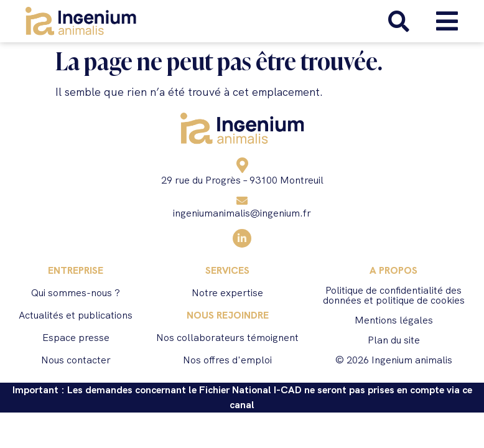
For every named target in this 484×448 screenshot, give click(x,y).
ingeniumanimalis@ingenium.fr (242, 213)
